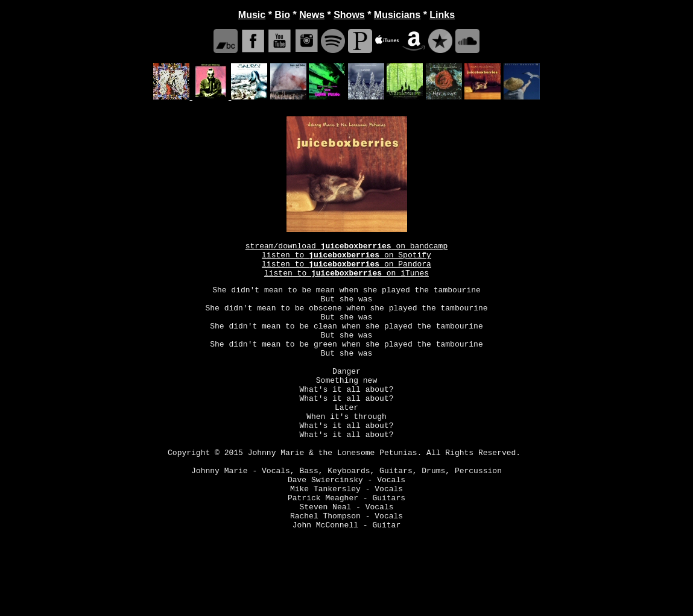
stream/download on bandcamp (346, 247)
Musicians (397, 15)
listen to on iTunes (346, 280)
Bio (282, 15)
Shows (349, 15)
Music (252, 15)
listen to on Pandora (346, 269)
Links (442, 15)
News (312, 15)
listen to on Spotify (346, 258)
